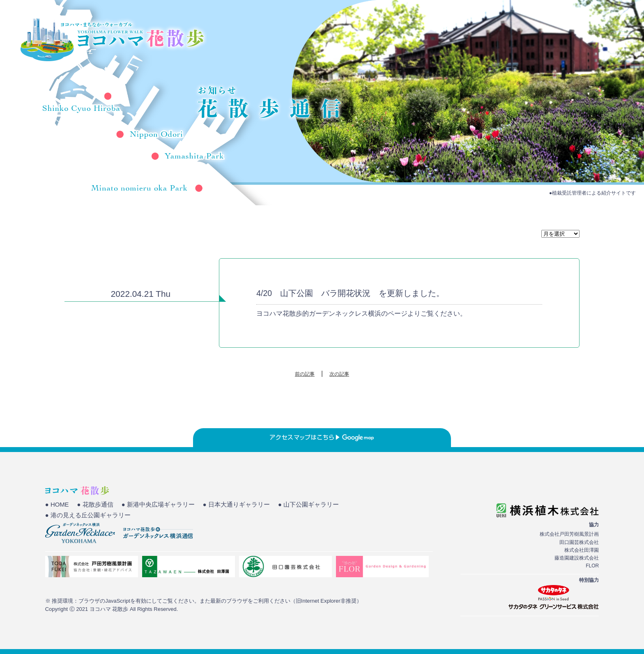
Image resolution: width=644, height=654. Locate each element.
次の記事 (339, 374)
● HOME (57, 505)
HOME (423, 35)
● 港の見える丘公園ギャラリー (88, 515)
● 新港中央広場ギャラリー (158, 505)
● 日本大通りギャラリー (236, 505)
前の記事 (305, 374)
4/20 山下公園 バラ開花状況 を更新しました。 (350, 293)
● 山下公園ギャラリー (308, 505)
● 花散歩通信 (95, 505)
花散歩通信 (561, 35)
